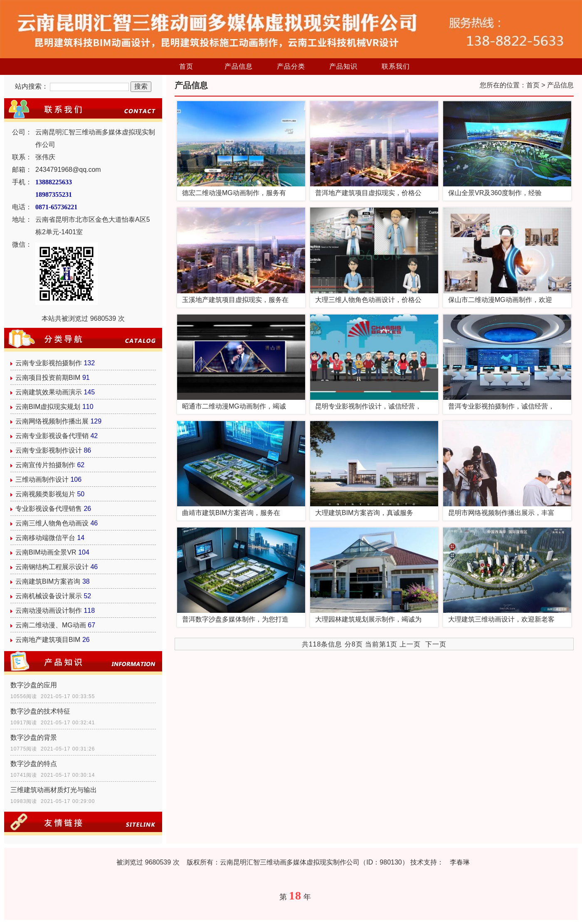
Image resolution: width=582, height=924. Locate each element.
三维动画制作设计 (42, 479)
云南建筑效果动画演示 (49, 392)
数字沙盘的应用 (34, 685)
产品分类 (291, 66)
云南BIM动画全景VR (46, 552)
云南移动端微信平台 (45, 538)
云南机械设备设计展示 (49, 596)
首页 (186, 66)
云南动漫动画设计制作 (49, 611)
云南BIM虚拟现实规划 (48, 407)
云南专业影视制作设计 (49, 450)
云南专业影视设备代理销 (52, 436)
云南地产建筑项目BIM (48, 640)
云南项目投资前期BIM (48, 378)
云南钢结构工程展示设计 (52, 567)
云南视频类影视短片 (45, 494)
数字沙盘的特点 (34, 764)
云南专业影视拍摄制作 (49, 363)
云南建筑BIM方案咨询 (48, 581)
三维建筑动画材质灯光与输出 (54, 790)
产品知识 (343, 66)
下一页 (436, 644)
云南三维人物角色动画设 (52, 523)
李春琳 (460, 862)
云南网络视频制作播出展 (52, 421)
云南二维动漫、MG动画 (51, 625)
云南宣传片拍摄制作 (45, 465)
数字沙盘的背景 (34, 737)
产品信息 (239, 66)
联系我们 (396, 66)
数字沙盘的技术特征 (40, 711)
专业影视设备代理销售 (49, 509)
